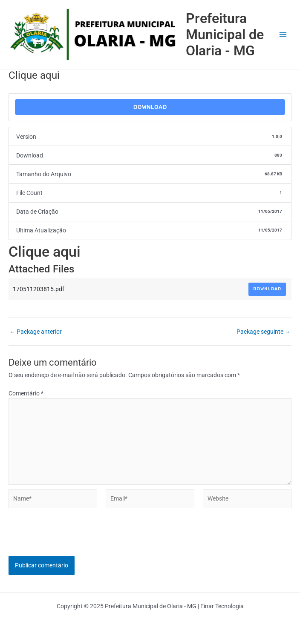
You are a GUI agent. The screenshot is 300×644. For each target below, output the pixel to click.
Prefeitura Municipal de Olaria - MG (225, 35)
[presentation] (73, 539)
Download (150, 107)
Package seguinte (264, 332)
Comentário (26, 393)
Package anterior (36, 332)
